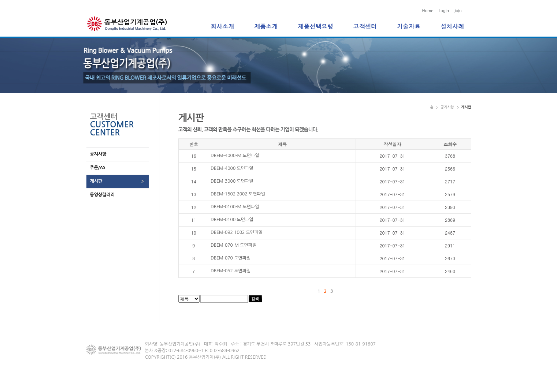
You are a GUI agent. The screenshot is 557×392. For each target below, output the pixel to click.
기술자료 (409, 27)
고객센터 (365, 27)
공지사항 (98, 154)
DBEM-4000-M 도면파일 (235, 156)
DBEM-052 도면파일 (231, 271)
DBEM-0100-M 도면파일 (235, 207)
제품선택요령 (316, 27)
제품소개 (266, 27)
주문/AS (98, 168)
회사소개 (223, 27)
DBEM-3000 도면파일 (232, 181)
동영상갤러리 (103, 195)
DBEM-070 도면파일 (231, 258)
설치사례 (452, 27)
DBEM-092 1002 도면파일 (237, 232)
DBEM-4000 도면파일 (232, 168)
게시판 (96, 181)
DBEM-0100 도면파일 (232, 220)
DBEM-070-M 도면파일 (233, 245)
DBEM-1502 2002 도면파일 (238, 194)
